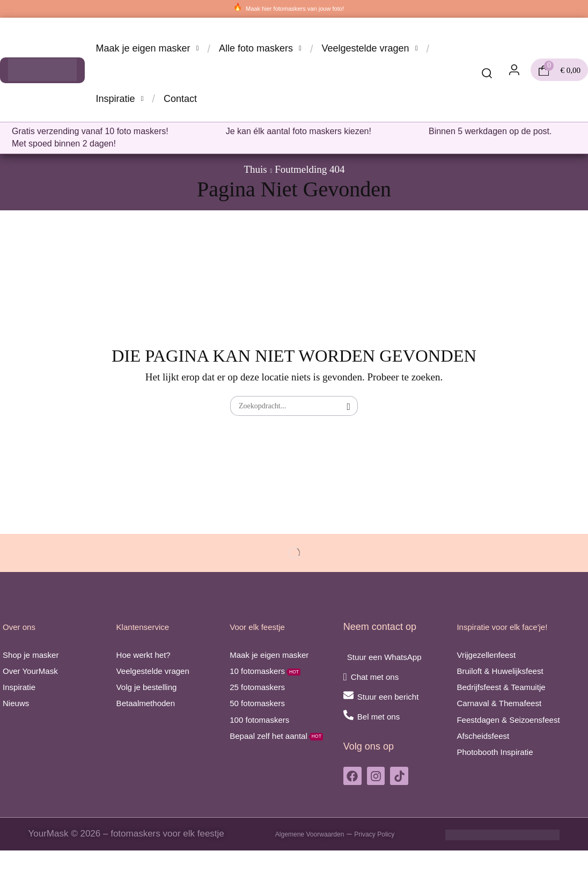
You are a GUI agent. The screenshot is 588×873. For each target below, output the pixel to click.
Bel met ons (384, 717)
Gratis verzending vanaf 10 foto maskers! (90, 131)
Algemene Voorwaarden (301, 857)
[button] (487, 74)
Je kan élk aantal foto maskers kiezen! (299, 131)
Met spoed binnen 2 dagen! (64, 144)
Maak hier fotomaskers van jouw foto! (295, 8)
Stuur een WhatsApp (394, 657)
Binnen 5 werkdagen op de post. (490, 131)
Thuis (255, 169)
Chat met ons (381, 677)
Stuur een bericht (396, 697)
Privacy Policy (388, 857)
